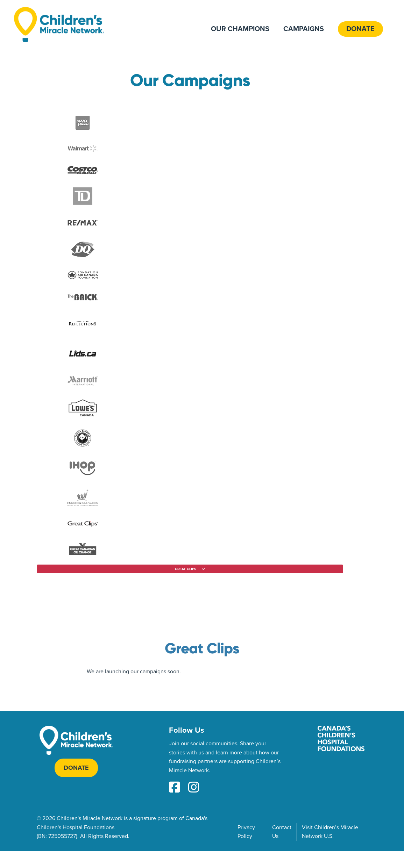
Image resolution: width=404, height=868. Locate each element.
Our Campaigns (190, 80)
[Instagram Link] (194, 788)
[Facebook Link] (175, 788)
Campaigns (304, 29)
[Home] (59, 25)
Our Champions (240, 29)
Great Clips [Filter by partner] (186, 569)
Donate (360, 29)
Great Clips (202, 648)
